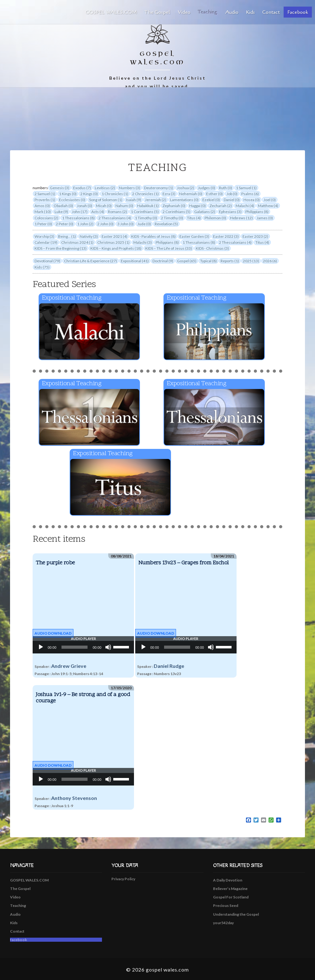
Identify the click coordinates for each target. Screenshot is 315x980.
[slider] (75, 647)
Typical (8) (208, 261)
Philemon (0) (215, 218)
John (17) (80, 212)
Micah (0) (104, 206)
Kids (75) (42, 267)
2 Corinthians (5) (176, 212)
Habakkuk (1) (148, 206)
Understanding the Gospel (236, 914)
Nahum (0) (124, 206)
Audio (232, 12)
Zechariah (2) (221, 206)
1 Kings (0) (68, 194)
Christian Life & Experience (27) (91, 261)
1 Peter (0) (43, 224)
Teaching (208, 12)
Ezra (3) (169, 194)
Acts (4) (98, 212)
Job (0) (232, 194)
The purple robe (55, 563)
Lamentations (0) (184, 200)
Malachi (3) (143, 242)
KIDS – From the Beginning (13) (61, 248)
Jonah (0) (85, 206)
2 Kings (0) (89, 194)
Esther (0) (214, 194)
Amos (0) (42, 206)
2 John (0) (105, 224)
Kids (250, 12)
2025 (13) (251, 261)
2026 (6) (270, 261)
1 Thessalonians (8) (78, 218)
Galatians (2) (205, 212)
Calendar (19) (46, 242)
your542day (223, 923)
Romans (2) (117, 212)
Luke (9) (61, 212)
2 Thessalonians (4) (115, 218)
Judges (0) (207, 188)
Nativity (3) (89, 236)
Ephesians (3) (230, 212)
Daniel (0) (232, 200)
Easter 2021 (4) (115, 236)
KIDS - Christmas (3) (212, 248)
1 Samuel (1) (246, 188)
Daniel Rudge (169, 666)
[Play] (41, 647)
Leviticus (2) (105, 188)
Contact (271, 12)
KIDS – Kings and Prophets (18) (116, 248)
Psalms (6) (250, 194)
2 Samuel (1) (45, 194)
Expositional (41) (135, 261)
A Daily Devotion (228, 880)
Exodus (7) (82, 188)
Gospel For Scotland (231, 897)
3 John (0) (125, 224)
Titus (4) (194, 218)
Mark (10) (43, 212)
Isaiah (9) (134, 200)
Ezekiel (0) (211, 200)
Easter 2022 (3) (226, 236)
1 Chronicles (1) (115, 194)
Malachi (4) (245, 206)
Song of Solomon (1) (106, 200)
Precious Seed (226, 905)
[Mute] (108, 647)
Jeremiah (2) (156, 200)
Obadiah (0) (63, 206)
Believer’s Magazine (230, 889)
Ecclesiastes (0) (72, 200)
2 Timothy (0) (172, 218)
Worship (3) (44, 236)
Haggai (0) (198, 206)
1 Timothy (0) (146, 218)
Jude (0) (144, 224)
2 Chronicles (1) (145, 194)
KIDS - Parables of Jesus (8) (153, 236)
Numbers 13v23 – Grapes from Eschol (184, 563)
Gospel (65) (187, 261)
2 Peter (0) (65, 224)
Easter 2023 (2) (255, 236)
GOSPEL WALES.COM (111, 12)
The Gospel (157, 12)
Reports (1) (230, 261)
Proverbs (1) (45, 200)
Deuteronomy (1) (159, 188)
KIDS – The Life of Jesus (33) (169, 248)
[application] (83, 647)
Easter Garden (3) (194, 236)
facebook (298, 12)
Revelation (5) (166, 224)
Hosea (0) (252, 200)
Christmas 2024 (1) (77, 242)
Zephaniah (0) (174, 206)
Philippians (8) (257, 212)
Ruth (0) (226, 188)
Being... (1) (67, 236)
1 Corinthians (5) (145, 212)
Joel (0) (270, 200)
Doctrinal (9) (163, 261)
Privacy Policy (123, 879)
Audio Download (53, 633)
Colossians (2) (46, 218)
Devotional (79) (47, 261)
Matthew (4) (268, 206)
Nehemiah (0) (191, 194)
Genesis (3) (60, 188)
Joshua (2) (186, 188)
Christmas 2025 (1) (113, 242)
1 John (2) (85, 224)
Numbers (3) (130, 188)
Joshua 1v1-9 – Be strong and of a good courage (83, 698)
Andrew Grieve (69, 666)
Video (184, 12)
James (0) (265, 218)
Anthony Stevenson (74, 798)
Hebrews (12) (241, 218)
